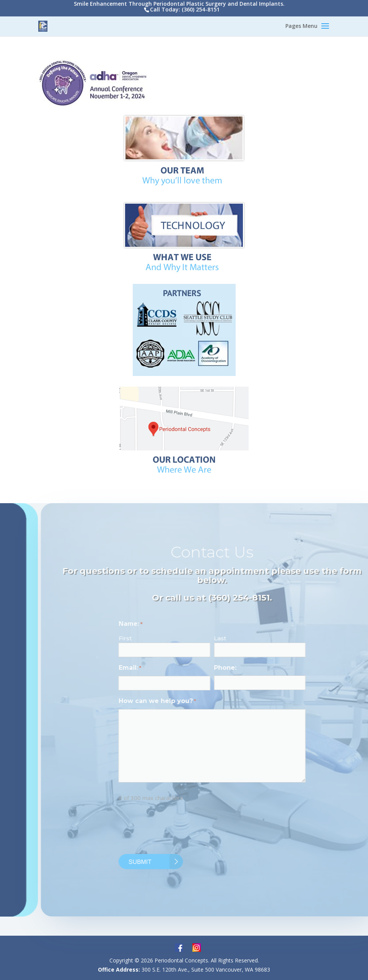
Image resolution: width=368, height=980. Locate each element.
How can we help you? (171, 701)
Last (233, 638)
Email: (143, 668)
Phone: (239, 668)
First (138, 638)
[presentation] (190, 830)
